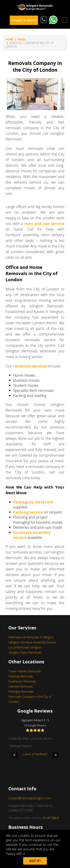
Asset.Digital (51, 818)
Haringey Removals (21, 692)
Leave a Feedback (35, 763)
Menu (65, 20)
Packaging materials (33, 502)
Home (10, 39)
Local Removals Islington (25, 647)
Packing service (28, 512)
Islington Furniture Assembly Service (32, 642)
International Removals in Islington (31, 637)
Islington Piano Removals (25, 652)
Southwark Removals (22, 681)
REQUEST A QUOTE (24, 20)
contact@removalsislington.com (29, 798)
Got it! (35, 861)
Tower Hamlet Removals (25, 671)
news (22, 39)
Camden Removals (21, 686)
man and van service (44, 224)
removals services (30, 366)
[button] (15, 755)
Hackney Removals (21, 676)
